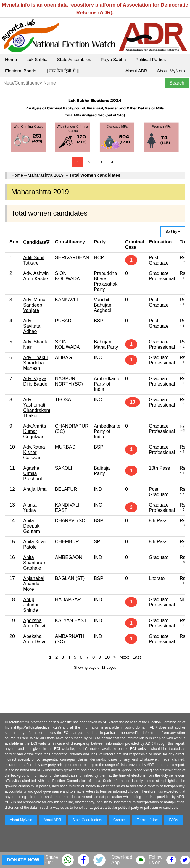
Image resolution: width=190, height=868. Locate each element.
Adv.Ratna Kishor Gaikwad (34, 452)
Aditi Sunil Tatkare (34, 260)
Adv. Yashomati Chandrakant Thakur (37, 408)
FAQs (173, 820)
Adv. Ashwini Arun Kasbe (36, 276)
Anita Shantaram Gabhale (35, 563)
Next (125, 657)
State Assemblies (74, 59)
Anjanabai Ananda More (34, 584)
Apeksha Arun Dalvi (34, 623)
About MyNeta (171, 71)
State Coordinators (87, 820)
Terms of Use (148, 820)
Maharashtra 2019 (46, 175)
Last (137, 657)
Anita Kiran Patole (35, 544)
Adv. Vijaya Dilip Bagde (35, 381)
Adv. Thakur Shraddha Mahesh (36, 363)
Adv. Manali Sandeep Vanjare (35, 305)
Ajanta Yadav (30, 508)
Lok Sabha (37, 59)
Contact (119, 820)
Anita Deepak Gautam (32, 526)
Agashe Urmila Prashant (33, 473)
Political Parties (151, 59)
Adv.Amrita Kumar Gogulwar (34, 431)
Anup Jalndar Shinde (31, 605)
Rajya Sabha (113, 59)
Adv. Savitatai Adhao (32, 326)
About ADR (136, 71)
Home (11, 59)
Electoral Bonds (21, 71)
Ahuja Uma (35, 489)
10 (107, 657)
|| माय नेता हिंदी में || (62, 71)
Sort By (173, 232)
